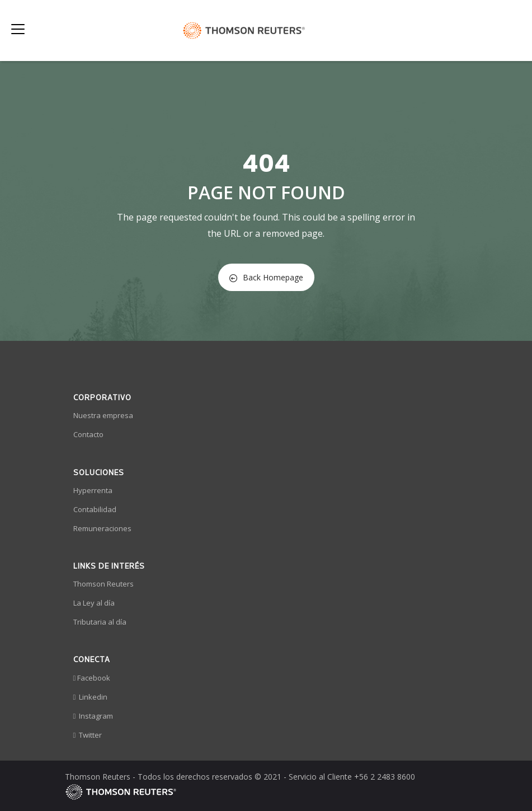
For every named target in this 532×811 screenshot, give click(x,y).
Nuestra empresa (103, 415)
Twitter (88, 735)
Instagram (93, 716)
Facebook (92, 678)
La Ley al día (94, 603)
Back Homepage (266, 277)
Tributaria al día (100, 622)
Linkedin (91, 697)
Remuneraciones (102, 528)
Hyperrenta (93, 490)
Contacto (88, 434)
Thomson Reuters (103, 584)
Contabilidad (95, 509)
